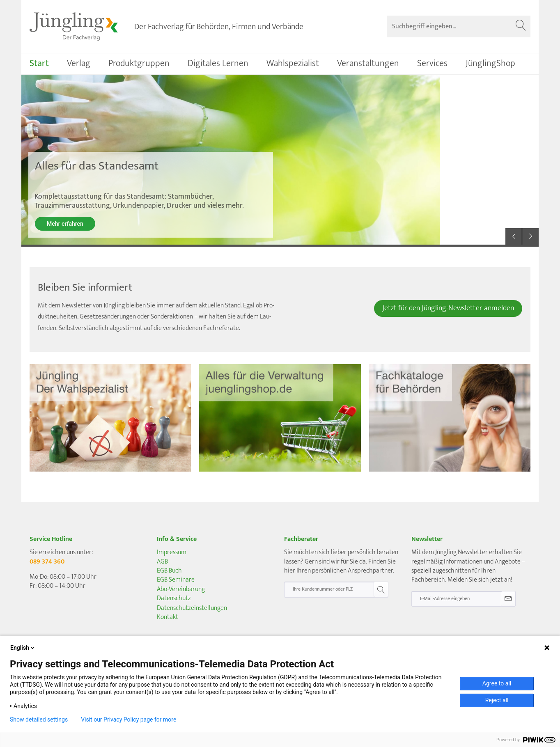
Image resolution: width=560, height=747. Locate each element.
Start (39, 63)
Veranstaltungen (368, 63)
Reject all (497, 700)
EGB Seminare (176, 580)
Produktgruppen (139, 63)
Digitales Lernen (218, 63)
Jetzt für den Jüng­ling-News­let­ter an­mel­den (448, 308)
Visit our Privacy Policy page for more (129, 720)
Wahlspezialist (293, 63)
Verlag (79, 63)
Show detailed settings (39, 720)
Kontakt (168, 617)
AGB (162, 562)
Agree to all (497, 683)
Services (432, 63)
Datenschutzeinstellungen (192, 608)
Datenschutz (174, 598)
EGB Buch (169, 571)
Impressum (172, 552)
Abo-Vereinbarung (181, 589)
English (23, 648)
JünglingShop (490, 63)
